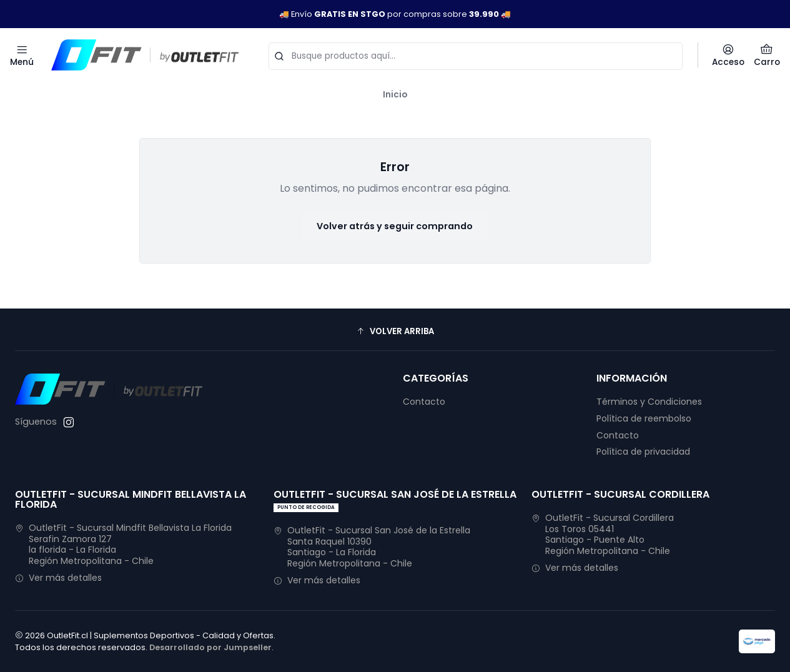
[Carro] (767, 55)
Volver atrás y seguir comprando (395, 226)
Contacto (424, 402)
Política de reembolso (644, 418)
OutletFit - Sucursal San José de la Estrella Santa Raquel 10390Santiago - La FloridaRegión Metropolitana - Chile (372, 547)
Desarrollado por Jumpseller (210, 647)
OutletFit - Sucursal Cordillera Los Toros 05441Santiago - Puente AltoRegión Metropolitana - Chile (603, 534)
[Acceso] (728, 55)
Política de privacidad (643, 452)
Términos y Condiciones (649, 402)
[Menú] (22, 55)
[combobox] (476, 55)
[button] (395, 331)
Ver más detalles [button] (58, 578)
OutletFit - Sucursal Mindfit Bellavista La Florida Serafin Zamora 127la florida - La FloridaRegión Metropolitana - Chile (123, 544)
